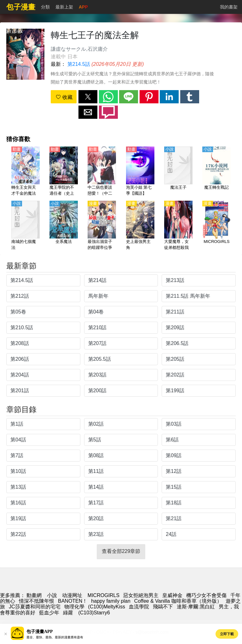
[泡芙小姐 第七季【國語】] (140, 172)
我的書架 (229, 7)
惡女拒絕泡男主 (141, 595)
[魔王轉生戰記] (216, 172)
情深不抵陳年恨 (37, 601)
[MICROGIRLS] (216, 226)
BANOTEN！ (73, 601)
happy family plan (111, 601)
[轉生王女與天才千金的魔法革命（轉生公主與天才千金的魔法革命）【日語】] (26, 172)
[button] (88, 97)
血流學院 (139, 607)
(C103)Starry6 (93, 613)
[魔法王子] (178, 172)
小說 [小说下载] (52, 595)
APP (83, 7)
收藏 (64, 97)
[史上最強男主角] (140, 226)
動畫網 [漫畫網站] (34, 595)
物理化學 (74, 607)
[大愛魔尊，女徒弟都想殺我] (178, 226)
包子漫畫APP (40, 632)
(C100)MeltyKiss (107, 607)
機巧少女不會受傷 (206, 595)
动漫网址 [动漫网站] (72, 595)
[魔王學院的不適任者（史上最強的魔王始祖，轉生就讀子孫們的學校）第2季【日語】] (64, 172)
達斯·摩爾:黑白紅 (196, 607)
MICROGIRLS (104, 595)
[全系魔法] (64, 226)
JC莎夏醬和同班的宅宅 (35, 607)
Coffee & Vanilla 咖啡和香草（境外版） (178, 601)
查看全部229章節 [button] (121, 551)
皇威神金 (172, 595)
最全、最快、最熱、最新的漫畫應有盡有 (55, 637)
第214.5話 (79, 64)
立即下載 (227, 634)
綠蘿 (68, 613)
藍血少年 (49, 613)
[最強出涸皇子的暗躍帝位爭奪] (102, 226)
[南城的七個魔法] (26, 226)
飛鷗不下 (163, 607)
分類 (45, 7)
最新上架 (64, 7)
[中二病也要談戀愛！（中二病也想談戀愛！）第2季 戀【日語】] (102, 172)
